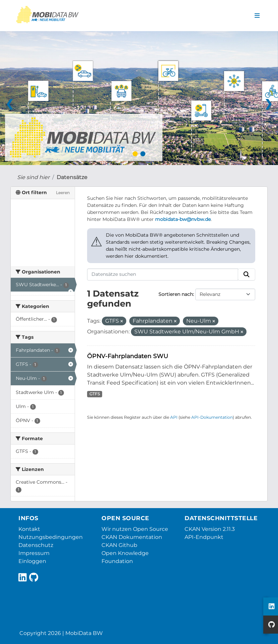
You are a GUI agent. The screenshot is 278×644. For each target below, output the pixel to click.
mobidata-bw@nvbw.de (183, 219)
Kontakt (29, 529)
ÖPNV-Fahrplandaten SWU (128, 356)
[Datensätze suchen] (163, 274)
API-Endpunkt (204, 537)
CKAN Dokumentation (132, 537)
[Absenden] (247, 274)
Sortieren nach (176, 294)
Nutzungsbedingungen (51, 537)
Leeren (63, 193)
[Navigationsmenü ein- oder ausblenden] (257, 16)
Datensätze (72, 177)
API (174, 417)
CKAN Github (119, 545)
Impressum (34, 553)
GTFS (95, 394)
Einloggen (32, 561)
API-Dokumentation (212, 417)
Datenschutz (36, 545)
